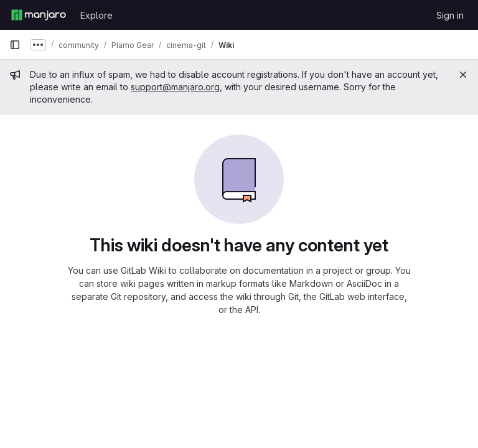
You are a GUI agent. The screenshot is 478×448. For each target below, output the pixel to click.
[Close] (463, 75)
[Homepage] (39, 15)
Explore (96, 15)
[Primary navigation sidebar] (15, 45)
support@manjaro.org (175, 87)
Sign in (450, 15)
